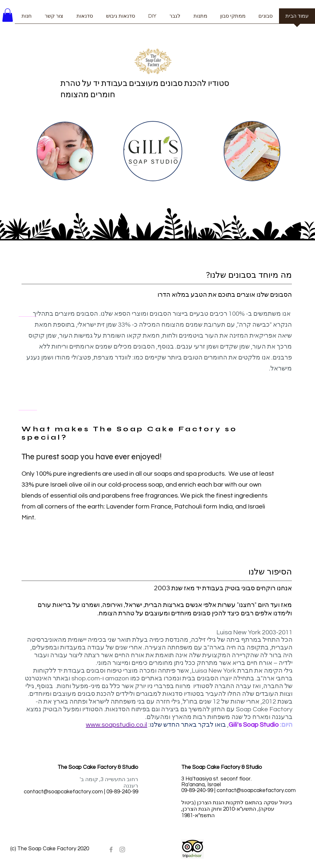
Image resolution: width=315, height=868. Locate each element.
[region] (65, 151)
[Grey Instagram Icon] (122, 849)
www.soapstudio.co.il (117, 725)
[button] (8, 15)
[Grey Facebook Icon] (111, 849)
